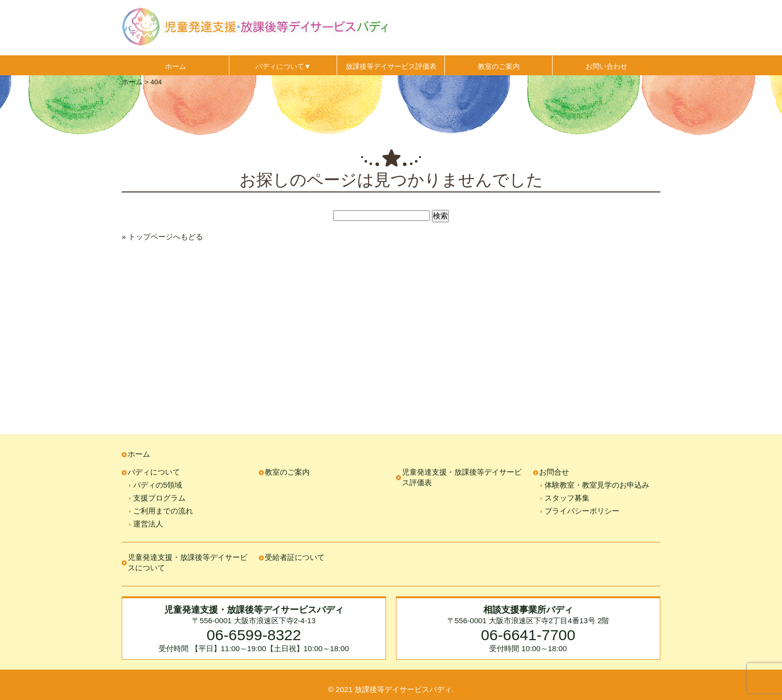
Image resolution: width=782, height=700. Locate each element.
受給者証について (295, 557)
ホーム (176, 66)
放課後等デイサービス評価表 (391, 66)
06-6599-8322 (254, 635)
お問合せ (554, 472)
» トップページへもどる (162, 237)
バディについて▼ (283, 66)
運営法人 (148, 524)
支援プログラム (159, 498)
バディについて (154, 472)
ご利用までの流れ (163, 511)
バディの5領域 (158, 485)
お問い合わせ (606, 66)
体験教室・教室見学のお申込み (597, 485)
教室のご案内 (499, 66)
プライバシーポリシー (582, 511)
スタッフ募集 (567, 498)
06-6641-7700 (528, 635)
